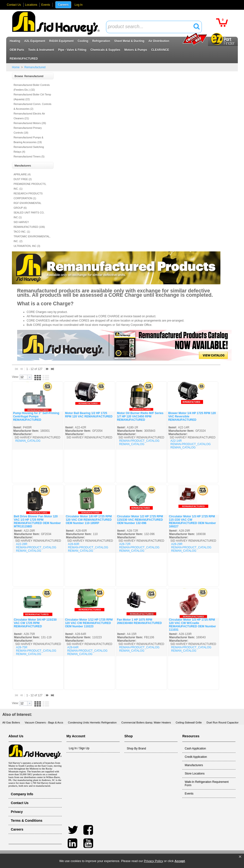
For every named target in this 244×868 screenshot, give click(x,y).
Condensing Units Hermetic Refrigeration (92, 722)
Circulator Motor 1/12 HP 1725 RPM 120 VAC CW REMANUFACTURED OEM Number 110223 (89, 623)
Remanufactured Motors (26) (30, 123)
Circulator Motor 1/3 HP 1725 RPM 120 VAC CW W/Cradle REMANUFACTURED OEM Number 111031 (192, 625)
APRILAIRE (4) (22, 174)
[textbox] (151, 27)
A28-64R (73, 647)
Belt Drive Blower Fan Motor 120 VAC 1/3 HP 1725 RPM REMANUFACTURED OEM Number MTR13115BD (37, 521)
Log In (79, 5)
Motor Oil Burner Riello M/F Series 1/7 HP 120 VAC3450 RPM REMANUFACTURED (140, 416)
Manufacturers (194, 765)
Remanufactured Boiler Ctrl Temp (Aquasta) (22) (32, 97)
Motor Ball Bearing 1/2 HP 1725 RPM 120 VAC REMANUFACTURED (89, 415)
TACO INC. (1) (22, 232)
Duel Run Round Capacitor (223, 722)
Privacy (17, 812)
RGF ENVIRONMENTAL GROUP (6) (27, 205)
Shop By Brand (136, 748)
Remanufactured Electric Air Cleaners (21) (29, 116)
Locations (31, 5)
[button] (240, 857)
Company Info (22, 794)
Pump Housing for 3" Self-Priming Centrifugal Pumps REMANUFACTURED (36, 416)
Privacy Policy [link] (154, 861)
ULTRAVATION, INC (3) (27, 246)
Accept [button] (180, 861)
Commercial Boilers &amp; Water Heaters (146, 722)
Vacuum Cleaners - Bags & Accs (44, 722)
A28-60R (74, 544)
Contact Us (14, 5)
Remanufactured (35, 67)
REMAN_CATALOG (28, 441)
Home (16, 67)
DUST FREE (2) (23, 179)
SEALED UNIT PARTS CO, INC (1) (29, 215)
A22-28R (22, 544)
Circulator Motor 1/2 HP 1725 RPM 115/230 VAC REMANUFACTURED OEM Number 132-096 (140, 520)
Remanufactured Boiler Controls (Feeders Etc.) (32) (32, 87)
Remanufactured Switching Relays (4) (29, 149)
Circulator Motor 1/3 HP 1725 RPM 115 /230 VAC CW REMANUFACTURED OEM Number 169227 (192, 521)
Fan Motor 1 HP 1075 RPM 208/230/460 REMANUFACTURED (139, 621)
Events (46, 5)
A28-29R (177, 544)
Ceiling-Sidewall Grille (189, 722)
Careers (63, 5)
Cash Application (195, 748)
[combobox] (154, 27)
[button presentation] (30, 377)
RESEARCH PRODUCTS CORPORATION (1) (28, 196)
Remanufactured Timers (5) (29, 156)
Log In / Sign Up (79, 748)
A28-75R (22, 647)
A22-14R (176, 441)
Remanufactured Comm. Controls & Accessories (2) (33, 106)
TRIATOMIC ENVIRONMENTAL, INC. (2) (32, 239)
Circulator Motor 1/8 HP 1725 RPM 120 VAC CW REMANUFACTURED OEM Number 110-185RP (89, 520)
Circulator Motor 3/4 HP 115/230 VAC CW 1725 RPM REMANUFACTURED (35, 623)
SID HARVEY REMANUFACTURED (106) (29, 224)
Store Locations (195, 774)
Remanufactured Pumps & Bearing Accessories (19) (28, 140)
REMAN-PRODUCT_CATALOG (139, 441)
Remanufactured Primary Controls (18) (28, 130)
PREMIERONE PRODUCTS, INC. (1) (30, 186)
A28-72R (125, 544)
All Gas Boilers (11, 722)
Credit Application (196, 757)
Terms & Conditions (27, 821)
